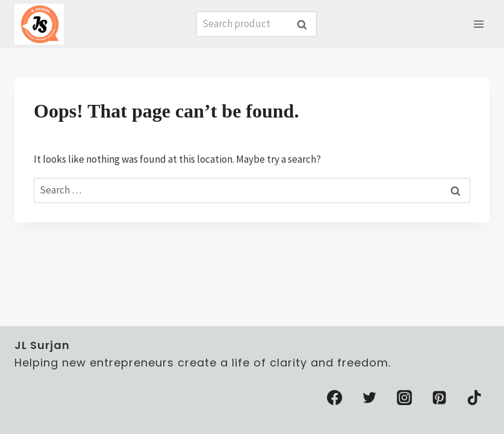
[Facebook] (335, 398)
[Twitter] (370, 398)
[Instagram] (405, 398)
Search (305, 24)
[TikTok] (474, 398)
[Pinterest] (440, 398)
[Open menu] (478, 24)
